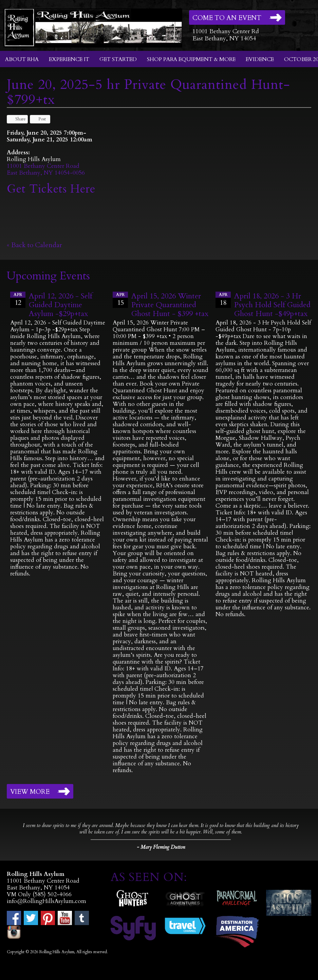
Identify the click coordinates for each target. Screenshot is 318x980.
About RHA (22, 59)
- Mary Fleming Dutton (161, 847)
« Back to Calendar (34, 245)
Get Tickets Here (51, 189)
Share (17, 119)
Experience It (69, 59)
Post (39, 119)
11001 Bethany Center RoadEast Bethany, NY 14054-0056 (46, 169)
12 (18, 299)
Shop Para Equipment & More (191, 59)
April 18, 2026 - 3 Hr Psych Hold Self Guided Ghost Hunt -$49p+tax (272, 305)
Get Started (118, 59)
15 (120, 299)
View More (30, 792)
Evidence (260, 59)
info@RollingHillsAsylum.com (46, 901)
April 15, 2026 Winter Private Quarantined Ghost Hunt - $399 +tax (170, 305)
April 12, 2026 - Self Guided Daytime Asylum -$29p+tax (61, 305)
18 (223, 299)
